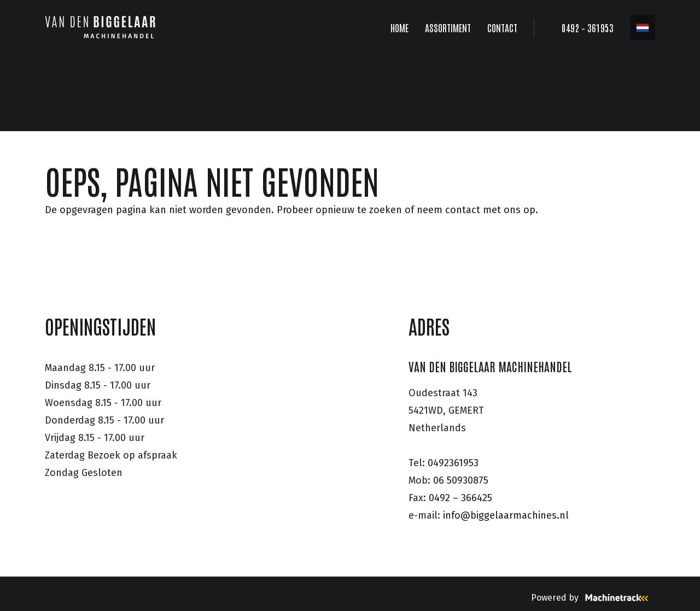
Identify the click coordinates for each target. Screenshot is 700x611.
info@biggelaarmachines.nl (506, 515)
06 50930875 (461, 480)
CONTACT (502, 27)
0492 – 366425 (460, 498)
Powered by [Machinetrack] (593, 598)
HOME (399, 27)
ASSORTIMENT (448, 27)
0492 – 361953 (588, 27)
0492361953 (453, 463)
